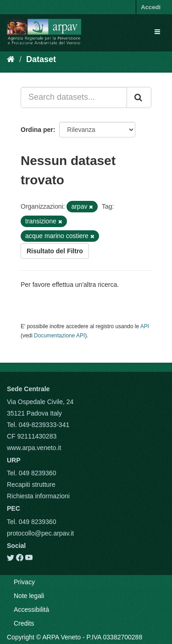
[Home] (11, 59)
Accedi (151, 7)
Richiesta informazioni (38, 496)
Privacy (24, 582)
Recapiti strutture (31, 484)
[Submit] (139, 97)
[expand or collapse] (157, 32)
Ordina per (37, 130)
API (145, 326)
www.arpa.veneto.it (34, 448)
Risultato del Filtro (55, 251)
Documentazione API (59, 336)
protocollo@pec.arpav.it (40, 533)
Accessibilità (31, 610)
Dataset (41, 59)
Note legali (29, 596)
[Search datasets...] (74, 97)
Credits (24, 623)
